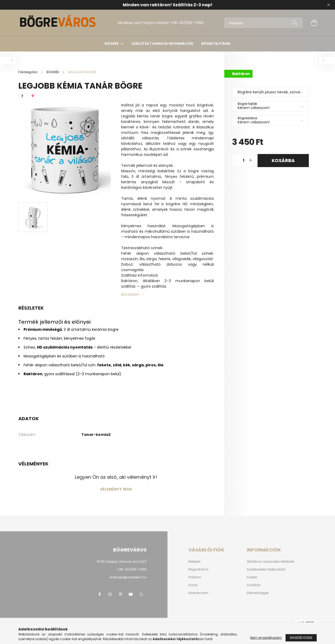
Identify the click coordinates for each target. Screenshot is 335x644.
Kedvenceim (198, 593)
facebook (99, 594)
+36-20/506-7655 (187, 23)
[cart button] (314, 23)
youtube (131, 594)
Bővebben (130, 294)
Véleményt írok (116, 489)
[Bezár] (328, 5)
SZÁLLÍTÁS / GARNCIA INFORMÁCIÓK (163, 44)
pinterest (120, 594)
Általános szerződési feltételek (270, 562)
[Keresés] (263, 23)
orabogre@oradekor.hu (128, 577)
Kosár (193, 585)
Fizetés (252, 577)
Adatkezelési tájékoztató (266, 569)
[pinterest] (33, 96)
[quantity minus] (236, 161)
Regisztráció (198, 569)
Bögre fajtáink (216, 44)
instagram (110, 594)
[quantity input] (244, 161)
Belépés (195, 562)
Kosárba (283, 160)
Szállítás (254, 585)
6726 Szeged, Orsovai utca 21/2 (122, 562)
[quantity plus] (251, 161)
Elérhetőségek (258, 593)
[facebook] (22, 96)
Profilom (195, 577)
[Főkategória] (28, 72)
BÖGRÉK (112, 44)
